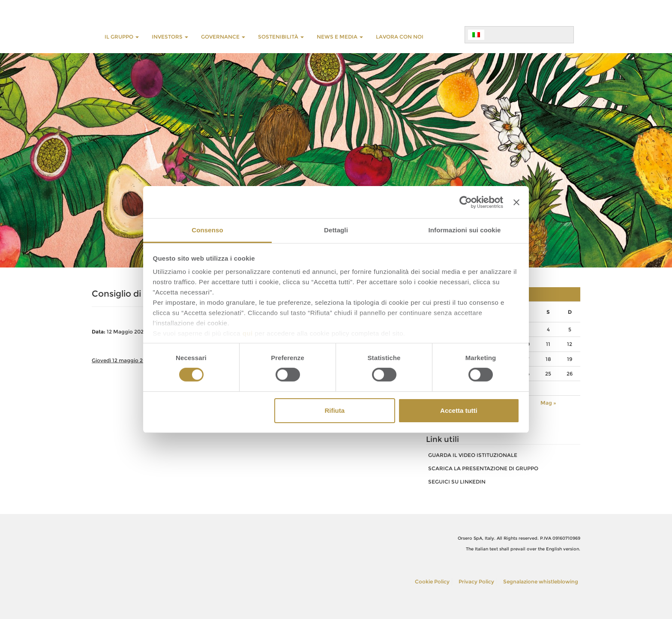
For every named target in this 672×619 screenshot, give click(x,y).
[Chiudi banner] (516, 202)
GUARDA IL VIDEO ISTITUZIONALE (473, 455)
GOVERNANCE (223, 37)
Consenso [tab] (207, 230)
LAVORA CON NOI (400, 37)
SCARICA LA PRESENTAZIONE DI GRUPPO (483, 468)
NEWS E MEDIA (340, 37)
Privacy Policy (476, 581)
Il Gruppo (122, 37)
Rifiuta (334, 410)
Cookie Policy (432, 581)
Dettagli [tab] (336, 230)
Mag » (548, 403)
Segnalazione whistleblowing (541, 581)
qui (248, 333)
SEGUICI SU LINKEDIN (457, 482)
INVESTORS (170, 37)
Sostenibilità (281, 37)
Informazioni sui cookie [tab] (465, 230)
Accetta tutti (459, 410)
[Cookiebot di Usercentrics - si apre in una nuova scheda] (466, 202)
